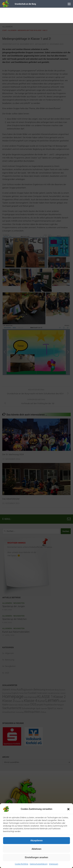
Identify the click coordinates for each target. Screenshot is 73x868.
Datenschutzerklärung (39, 864)
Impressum (54, 864)
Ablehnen (36, 849)
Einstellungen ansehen (36, 857)
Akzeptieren (36, 840)
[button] (68, 809)
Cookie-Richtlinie (22, 864)
